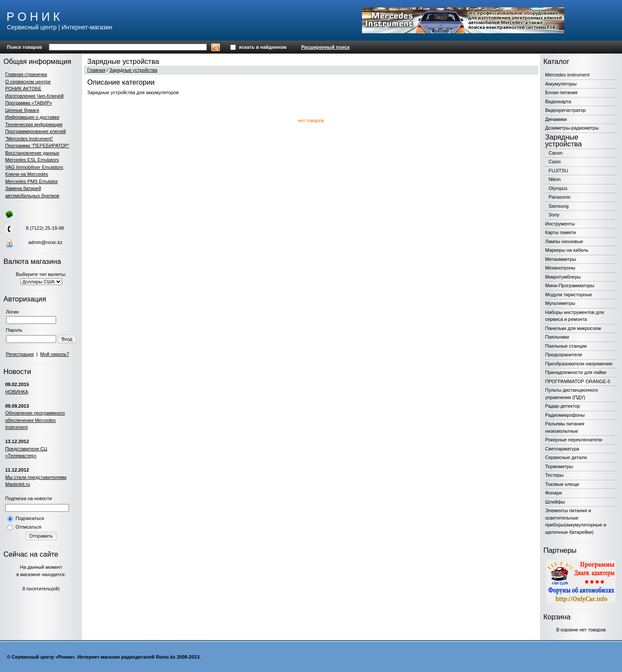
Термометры (559, 466)
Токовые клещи (562, 484)
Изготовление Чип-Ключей (34, 96)
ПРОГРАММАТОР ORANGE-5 (578, 381)
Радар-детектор (563, 406)
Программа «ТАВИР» (29, 103)
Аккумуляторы (561, 84)
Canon (555, 153)
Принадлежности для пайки (576, 372)
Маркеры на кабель (567, 250)
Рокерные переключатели (574, 440)
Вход (67, 339)
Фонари (554, 493)
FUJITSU (558, 171)
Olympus (558, 188)
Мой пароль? (55, 354)
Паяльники (557, 337)
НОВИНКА (17, 392)
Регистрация (20, 354)
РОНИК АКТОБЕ (23, 89)
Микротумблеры (563, 277)
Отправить (41, 536)
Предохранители (564, 355)
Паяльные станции (566, 346)
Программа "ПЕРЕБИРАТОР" (37, 146)
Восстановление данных (32, 153)
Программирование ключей (35, 131)
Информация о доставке (32, 117)
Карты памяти (560, 232)
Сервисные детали (566, 457)
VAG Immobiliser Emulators (34, 167)
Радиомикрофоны (565, 415)
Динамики (556, 119)
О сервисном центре (28, 82)
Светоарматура (562, 449)
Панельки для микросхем (573, 328)
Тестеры (554, 475)
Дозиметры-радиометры (572, 128)
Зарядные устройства (133, 70)
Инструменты (560, 224)
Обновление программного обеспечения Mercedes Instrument (35, 420)
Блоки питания (561, 92)
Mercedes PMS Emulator (32, 181)
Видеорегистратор (565, 110)
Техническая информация (34, 124)
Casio (555, 162)
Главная (96, 70)
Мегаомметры (560, 259)
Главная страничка (26, 74)
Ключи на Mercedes (27, 174)
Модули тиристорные (569, 295)
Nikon (555, 179)
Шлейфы (555, 502)
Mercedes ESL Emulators (32, 160)
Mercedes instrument (567, 75)
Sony (554, 215)
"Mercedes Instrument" (29, 139)
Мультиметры (560, 303)
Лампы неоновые (564, 241)
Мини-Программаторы (570, 285)
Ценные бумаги (22, 110)
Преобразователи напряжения (579, 364)
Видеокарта (558, 101)
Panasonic (560, 197)
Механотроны (560, 268)
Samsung (559, 206)
